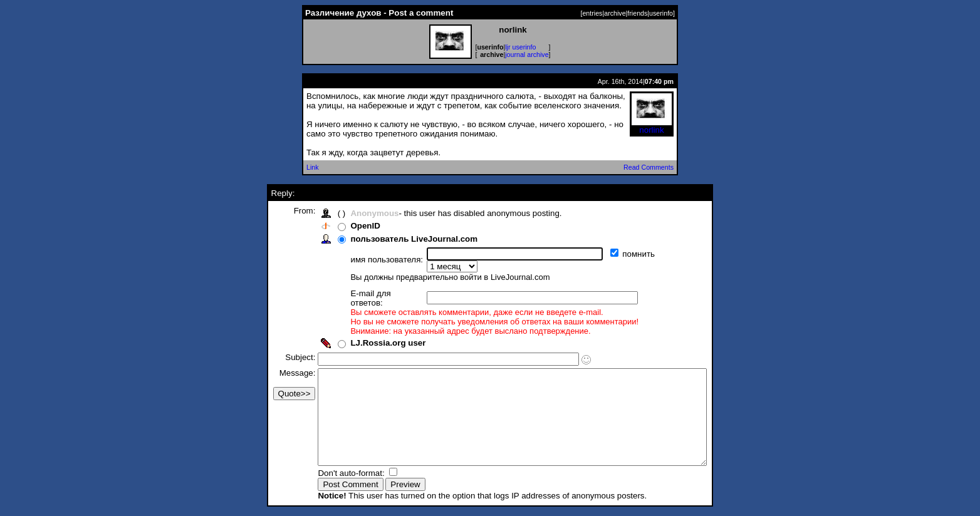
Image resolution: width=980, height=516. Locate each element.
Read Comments (649, 167)
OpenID (342, 226)
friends (637, 13)
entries (592, 13)
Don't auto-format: (329, 474)
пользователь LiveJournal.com (391, 239)
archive (615, 13)
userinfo (661, 13)
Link (313, 167)
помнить (617, 254)
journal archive (527, 54)
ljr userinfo (520, 47)
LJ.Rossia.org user (365, 325)
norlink (652, 126)
